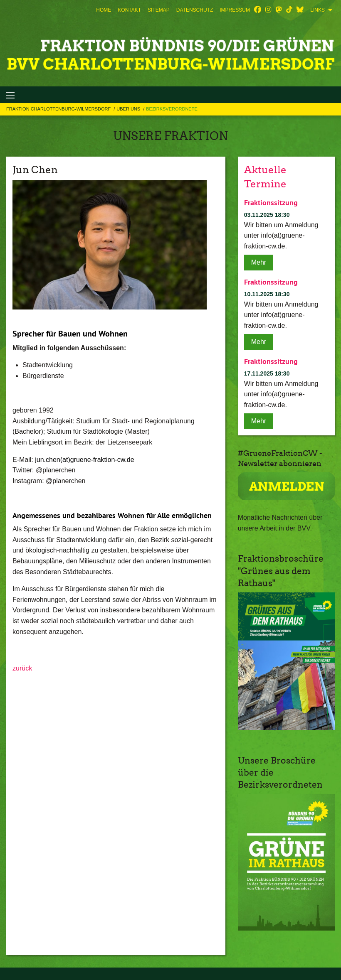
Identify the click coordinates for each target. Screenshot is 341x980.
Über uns (129, 109)
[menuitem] (104, 10)
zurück (22, 668)
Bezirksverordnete (172, 109)
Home (104, 10)
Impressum (235, 10)
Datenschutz (195, 10)
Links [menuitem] (318, 10)
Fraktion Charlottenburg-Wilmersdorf (59, 109)
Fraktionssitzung (271, 203)
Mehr (259, 262)
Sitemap (159, 10)
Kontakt (129, 10)
